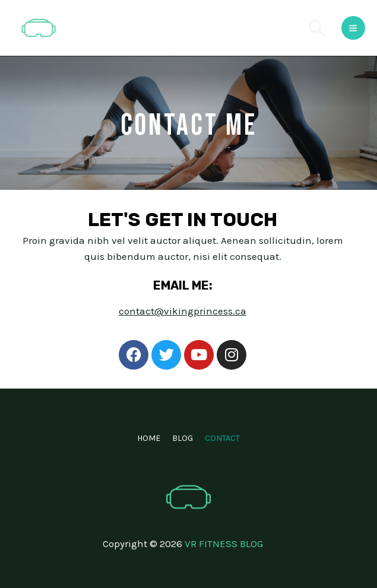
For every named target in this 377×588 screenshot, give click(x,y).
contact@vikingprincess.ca (183, 311)
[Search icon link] (318, 28)
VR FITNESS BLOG (224, 543)
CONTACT (222, 438)
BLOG (183, 438)
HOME (149, 438)
